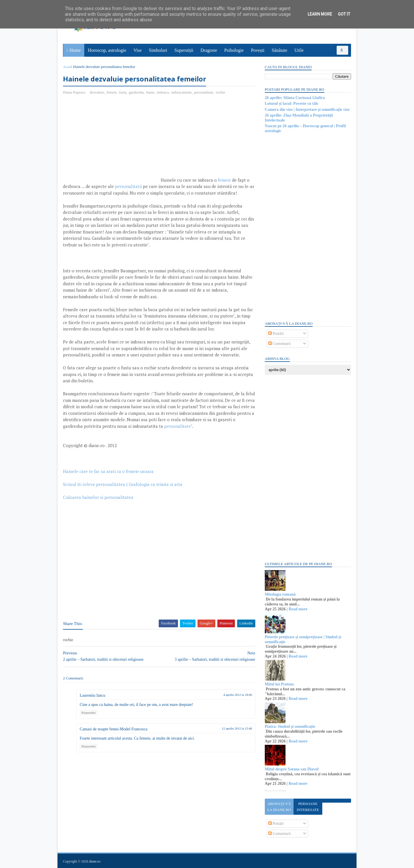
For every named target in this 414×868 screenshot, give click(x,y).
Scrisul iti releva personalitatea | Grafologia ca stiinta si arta (123, 485)
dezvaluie (97, 92)
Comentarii (279, 344)
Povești (258, 50)
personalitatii (129, 187)
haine (150, 92)
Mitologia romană (280, 594)
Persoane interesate (307, 807)
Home (75, 50)
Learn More (320, 14)
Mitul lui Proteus (279, 684)
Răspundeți (89, 713)
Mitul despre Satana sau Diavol (291, 769)
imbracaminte (182, 92)
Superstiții (184, 50)
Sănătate (279, 50)
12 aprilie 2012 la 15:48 (233, 729)
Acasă (68, 67)
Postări (276, 334)
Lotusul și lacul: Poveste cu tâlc (291, 103)
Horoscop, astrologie (107, 50)
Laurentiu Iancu (93, 695)
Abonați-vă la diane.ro (279, 807)
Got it (344, 14)
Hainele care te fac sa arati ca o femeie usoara (109, 472)
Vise (138, 50)
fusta (123, 92)
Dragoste (209, 50)
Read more (298, 609)
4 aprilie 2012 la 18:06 (234, 695)
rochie (221, 92)
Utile (299, 50)
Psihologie (234, 50)
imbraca (163, 92)
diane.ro (95, 861)
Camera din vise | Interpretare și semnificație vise (307, 110)
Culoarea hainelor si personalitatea (98, 497)
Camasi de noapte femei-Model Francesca (114, 729)
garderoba (137, 92)
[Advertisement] (112, 141)
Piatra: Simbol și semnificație (290, 727)
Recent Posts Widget (275, 791)
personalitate (204, 92)
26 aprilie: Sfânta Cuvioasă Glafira (295, 98)
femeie (112, 92)
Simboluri (158, 50)
